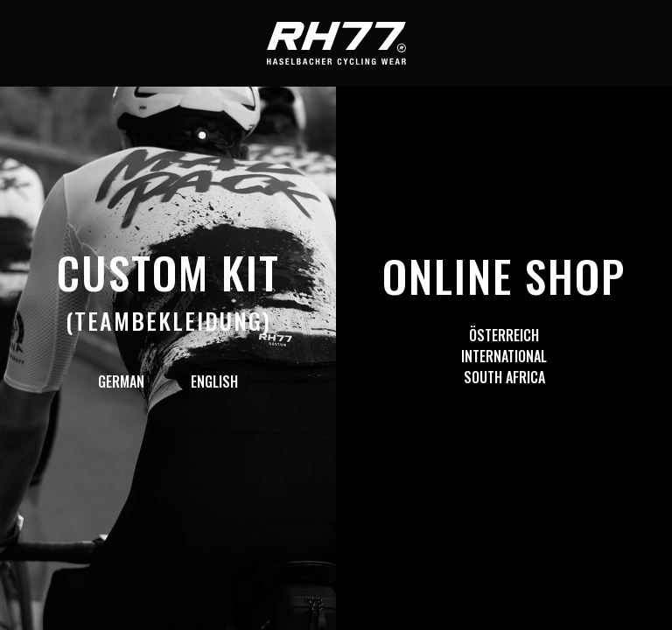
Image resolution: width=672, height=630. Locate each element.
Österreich (504, 335)
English (214, 381)
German (121, 381)
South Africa (504, 377)
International (504, 356)
